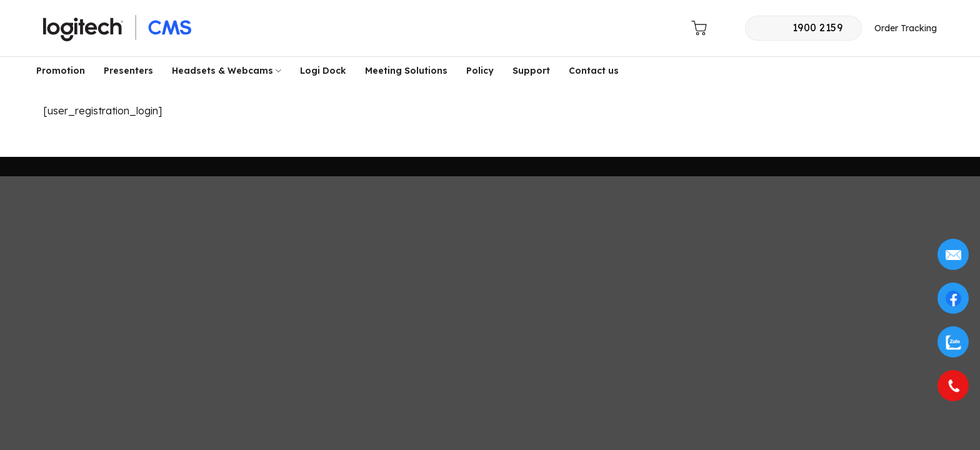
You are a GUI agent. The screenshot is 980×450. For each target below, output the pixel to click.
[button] (671, 31)
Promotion (61, 71)
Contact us (594, 71)
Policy (480, 71)
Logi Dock (323, 71)
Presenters (128, 71)
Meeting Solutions (406, 71)
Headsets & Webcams (227, 71)
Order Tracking (906, 28)
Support (531, 71)
